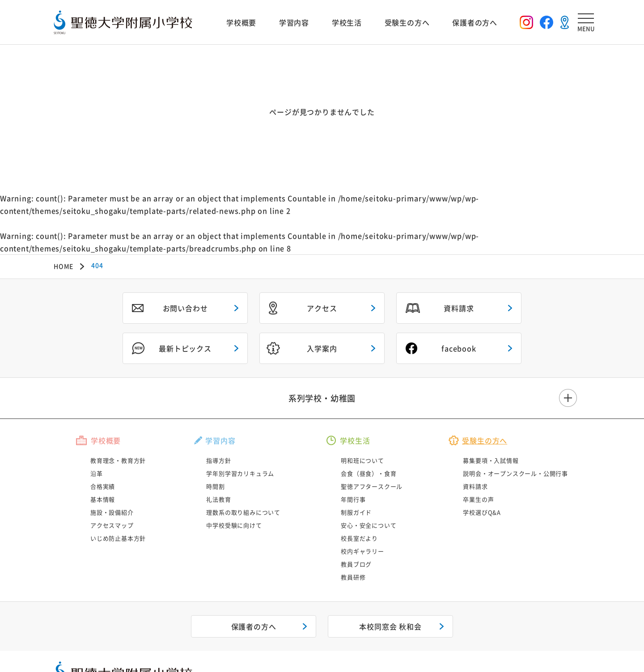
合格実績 (103, 486)
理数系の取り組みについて (243, 512)
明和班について (362, 460)
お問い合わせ (185, 308)
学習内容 (294, 22)
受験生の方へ (407, 22)
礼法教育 (218, 499)
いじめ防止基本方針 (118, 538)
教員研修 (353, 577)
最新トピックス (185, 348)
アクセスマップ (112, 525)
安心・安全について (369, 525)
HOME (64, 266)
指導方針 (218, 460)
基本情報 (103, 499)
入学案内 (322, 348)
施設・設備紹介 (112, 512)
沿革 (97, 473)
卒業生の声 (478, 499)
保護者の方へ (475, 22)
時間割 (215, 486)
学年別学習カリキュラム (240, 473)
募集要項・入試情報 (491, 460)
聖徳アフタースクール (372, 486)
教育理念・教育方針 (118, 460)
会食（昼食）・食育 (369, 473)
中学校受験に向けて (234, 525)
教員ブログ (356, 564)
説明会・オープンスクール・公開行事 (515, 473)
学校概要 (241, 22)
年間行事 (353, 499)
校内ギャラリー (362, 551)
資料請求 (459, 308)
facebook (459, 348)
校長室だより (359, 538)
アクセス (322, 308)
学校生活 (347, 22)
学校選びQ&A (482, 512)
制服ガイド (356, 512)
